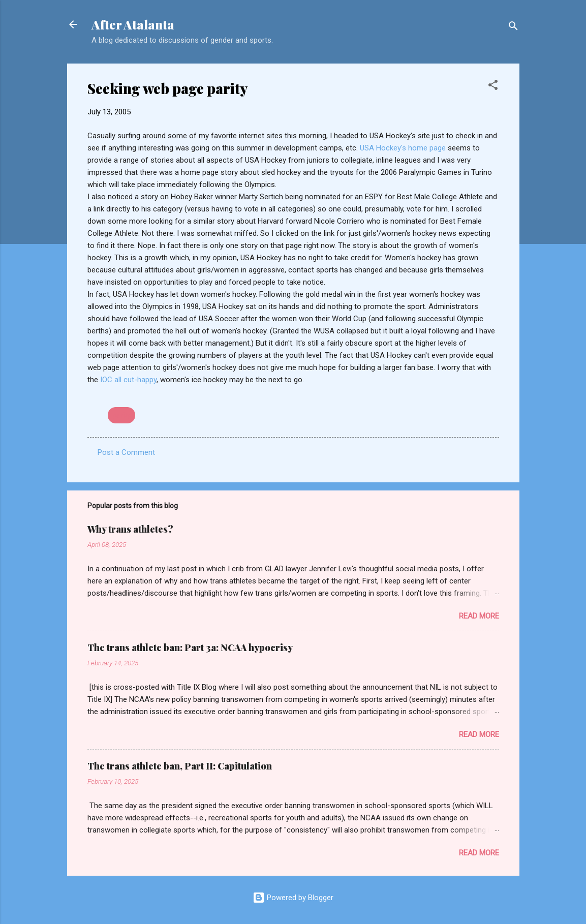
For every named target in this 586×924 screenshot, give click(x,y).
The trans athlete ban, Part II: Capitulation (180, 766)
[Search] (513, 28)
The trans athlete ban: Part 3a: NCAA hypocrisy (190, 648)
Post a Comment (126, 452)
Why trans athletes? (130, 529)
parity (121, 415)
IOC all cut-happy (128, 380)
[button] (493, 87)
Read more (479, 616)
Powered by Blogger (293, 898)
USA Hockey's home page (404, 148)
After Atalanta (133, 24)
